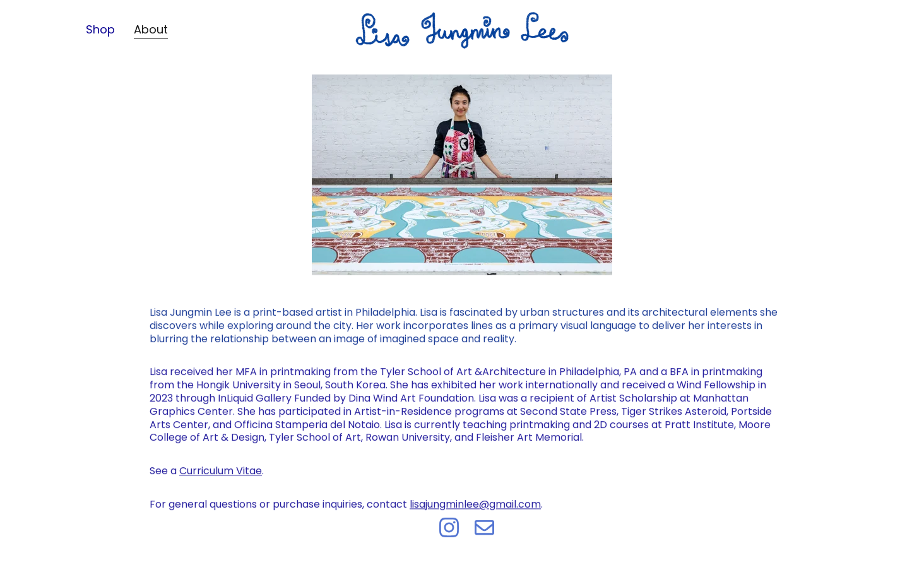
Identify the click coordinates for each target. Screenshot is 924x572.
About (151, 29)
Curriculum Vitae (221, 474)
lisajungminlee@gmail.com (475, 507)
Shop (100, 29)
